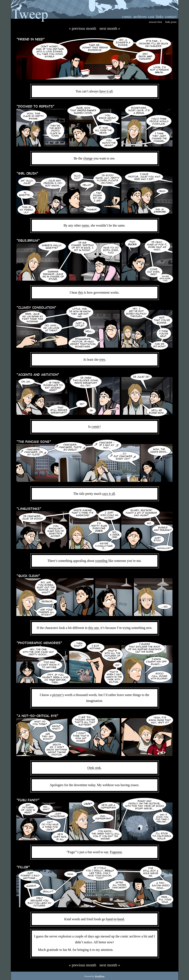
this (80, 292)
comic (127, 17)
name (85, 225)
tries (102, 360)
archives (140, 17)
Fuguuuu (116, 852)
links (160, 17)
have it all (106, 91)
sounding (101, 561)
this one (94, 628)
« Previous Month (83, 28)
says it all (109, 494)
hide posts (171, 22)
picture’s (58, 695)
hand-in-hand (115, 919)
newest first (156, 22)
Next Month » (110, 28)
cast (151, 17)
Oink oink (94, 768)
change (88, 158)
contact (171, 17)
